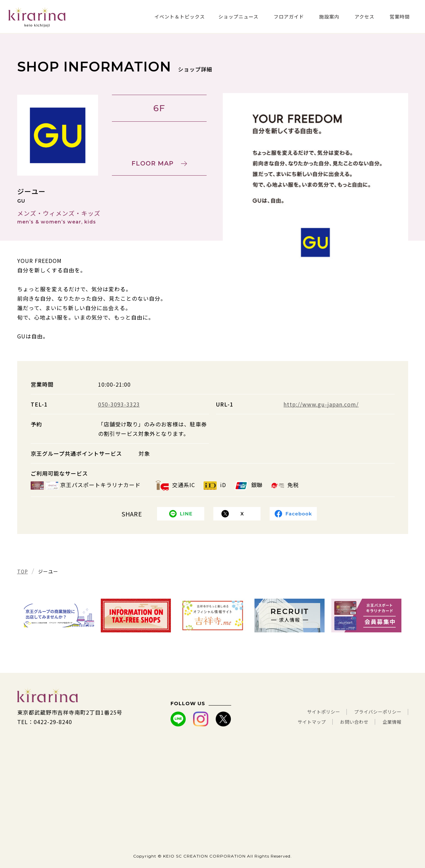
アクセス (365, 17)
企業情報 (390, 722)
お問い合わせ (346, 722)
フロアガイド (289, 17)
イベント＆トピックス (180, 17)
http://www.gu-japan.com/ (321, 404)
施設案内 (329, 17)
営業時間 (400, 17)
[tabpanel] (315, 186)
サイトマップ (297, 722)
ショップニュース (238, 17)
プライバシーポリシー (373, 712)
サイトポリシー (309, 712)
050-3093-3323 (119, 404)
